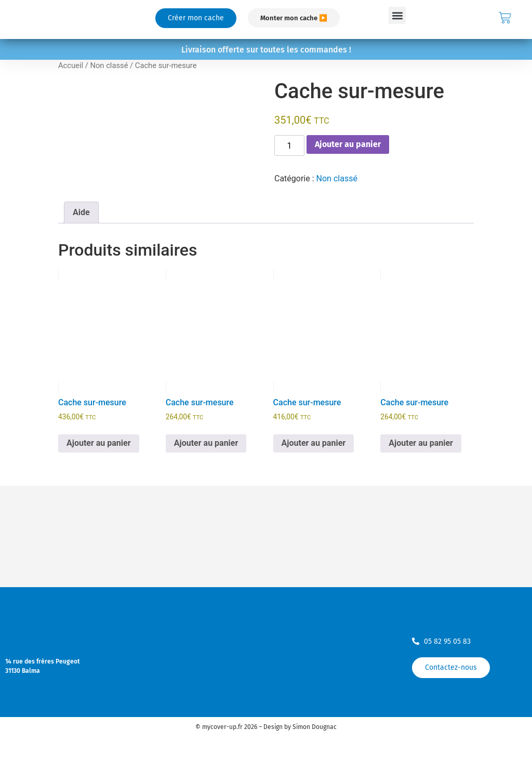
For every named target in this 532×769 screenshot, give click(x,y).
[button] (397, 15)
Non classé (109, 65)
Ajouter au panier (348, 144)
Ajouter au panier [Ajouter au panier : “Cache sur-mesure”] (99, 443)
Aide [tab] (81, 212)
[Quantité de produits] (289, 145)
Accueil (71, 65)
